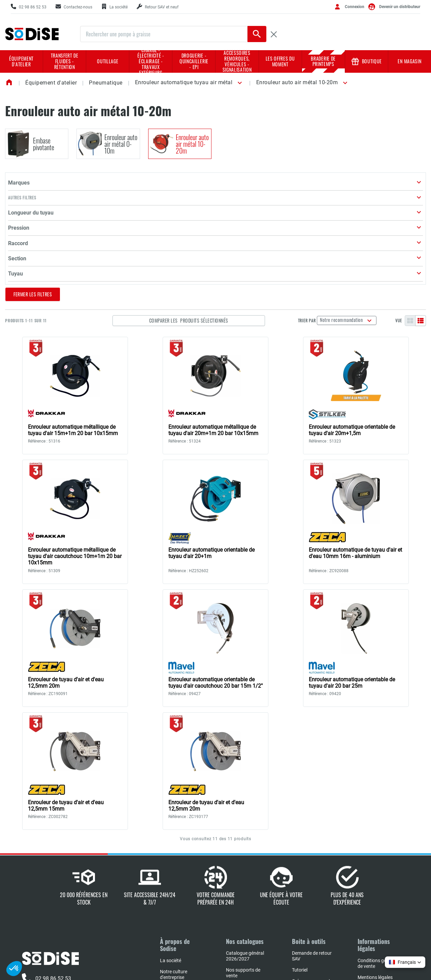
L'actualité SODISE (179, 910)
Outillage (108, 61)
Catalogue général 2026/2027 (245, 844)
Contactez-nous (47, 883)
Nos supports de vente (243, 861)
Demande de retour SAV (312, 844)
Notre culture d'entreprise (174, 862)
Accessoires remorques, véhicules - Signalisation (237, 61)
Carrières (169, 899)
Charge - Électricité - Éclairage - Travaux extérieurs (151, 61)
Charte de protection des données (379, 879)
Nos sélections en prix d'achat (244, 877)
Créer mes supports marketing (312, 872)
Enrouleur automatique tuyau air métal (184, 82)
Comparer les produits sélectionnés (229, 208)
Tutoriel (300, 858)
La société (171, 848)
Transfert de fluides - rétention (65, 61)
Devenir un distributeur (400, 7)
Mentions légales (375, 865)
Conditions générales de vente (379, 851)
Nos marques (174, 887)
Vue (399, 208)
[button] (238, 83)
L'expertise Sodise (178, 876)
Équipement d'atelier (21, 61)
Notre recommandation (351, 208)
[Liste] (421, 208)
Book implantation (245, 891)
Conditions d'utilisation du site (377, 896)
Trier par (316, 208)
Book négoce (239, 919)
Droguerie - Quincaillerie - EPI (194, 61)
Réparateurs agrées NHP (246, 905)
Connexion (355, 7)
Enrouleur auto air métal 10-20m (297, 82)
